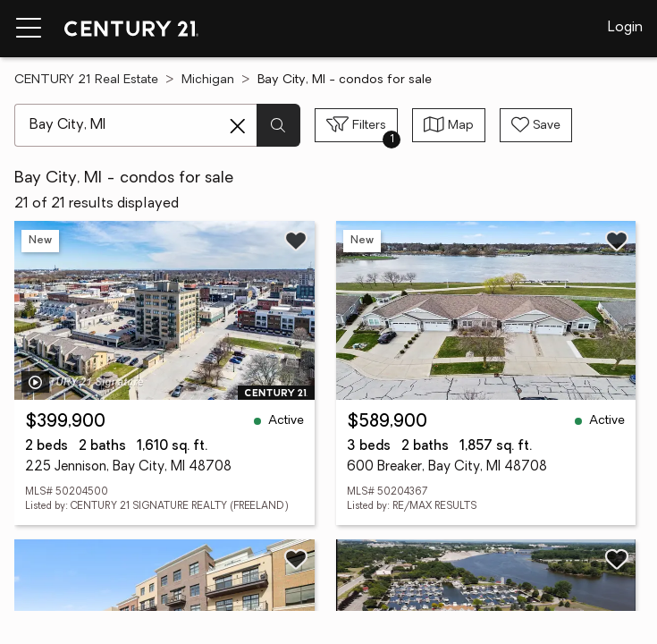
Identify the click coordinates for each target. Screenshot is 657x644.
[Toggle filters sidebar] (356, 125)
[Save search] (536, 125)
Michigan (208, 80)
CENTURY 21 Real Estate (86, 80)
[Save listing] (296, 241)
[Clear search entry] (238, 126)
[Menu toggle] (29, 29)
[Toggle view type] (449, 125)
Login (625, 28)
